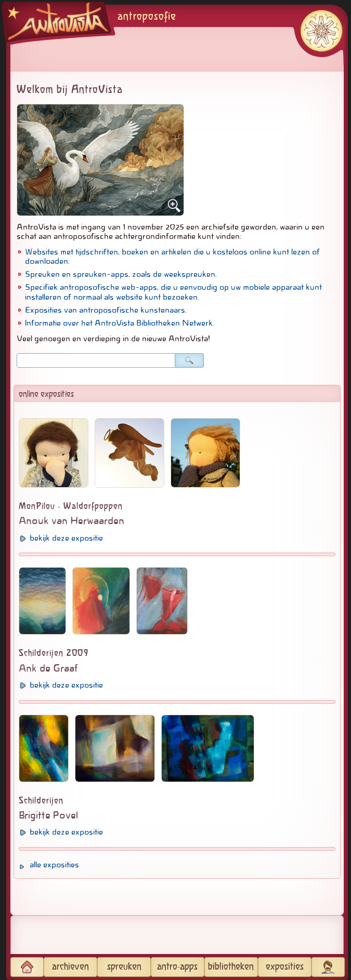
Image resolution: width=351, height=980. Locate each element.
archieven (70, 967)
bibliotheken (231, 967)
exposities (285, 967)
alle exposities (54, 865)
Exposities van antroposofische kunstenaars (105, 310)
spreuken (124, 967)
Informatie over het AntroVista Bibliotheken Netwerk (119, 323)
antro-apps (177, 967)
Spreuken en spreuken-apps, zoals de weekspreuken (120, 274)
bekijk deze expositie (66, 538)
